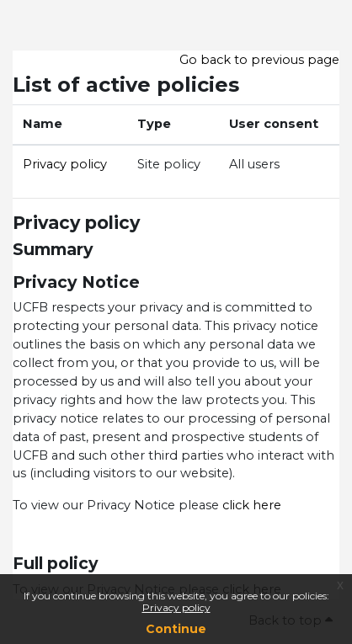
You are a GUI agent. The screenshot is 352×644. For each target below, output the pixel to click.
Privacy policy (176, 607)
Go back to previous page (259, 60)
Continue (176, 629)
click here (250, 505)
